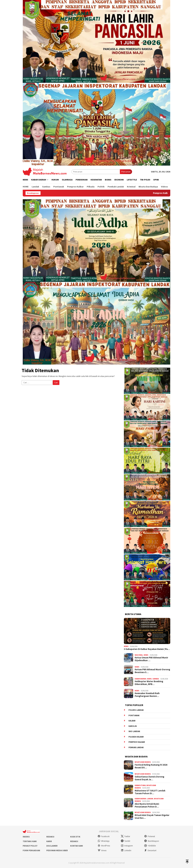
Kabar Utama (140, 785)
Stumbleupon (152, 841)
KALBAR (132, 721)
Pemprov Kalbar (137, 742)
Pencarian (126, 172)
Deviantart (150, 850)
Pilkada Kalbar (136, 737)
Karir (49, 841)
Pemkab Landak (136, 747)
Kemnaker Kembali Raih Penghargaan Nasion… (147, 695)
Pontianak (134, 715)
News (126, 646)
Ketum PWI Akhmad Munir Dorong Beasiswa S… (152, 671)
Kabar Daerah (140, 679)
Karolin (133, 726)
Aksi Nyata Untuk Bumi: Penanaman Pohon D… (147, 805)
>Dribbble (150, 846)
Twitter (125, 836)
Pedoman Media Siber (57, 850)
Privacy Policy (30, 846)
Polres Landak (136, 710)
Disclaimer (52, 846)
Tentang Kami (30, 841)
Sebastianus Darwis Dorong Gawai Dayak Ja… (149, 778)
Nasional (139, 655)
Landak (150, 799)
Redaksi (50, 837)
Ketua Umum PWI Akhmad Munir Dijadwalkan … (151, 659)
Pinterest (150, 836)
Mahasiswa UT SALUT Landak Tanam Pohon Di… (150, 792)
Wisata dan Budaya (143, 762)
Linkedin (126, 850)
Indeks (26, 837)
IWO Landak (134, 731)
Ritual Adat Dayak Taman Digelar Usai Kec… (152, 817)
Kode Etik (75, 837)
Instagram (127, 846)
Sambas (156, 679)
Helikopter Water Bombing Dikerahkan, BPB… (149, 683)
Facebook (104, 836)
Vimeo (102, 850)
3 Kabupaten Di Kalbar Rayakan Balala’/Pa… (147, 649)
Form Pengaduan (31, 850)
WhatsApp (104, 841)
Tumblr (125, 841)
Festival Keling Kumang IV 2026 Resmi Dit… (151, 766)
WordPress (104, 846)
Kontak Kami (77, 846)
